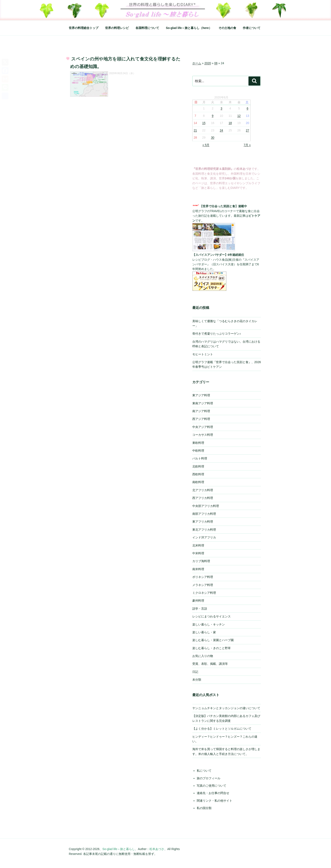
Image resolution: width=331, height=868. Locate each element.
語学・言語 (200, 609)
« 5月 (206, 145)
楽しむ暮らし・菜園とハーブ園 (213, 640)
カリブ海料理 (201, 561)
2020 (208, 63)
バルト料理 (200, 458)
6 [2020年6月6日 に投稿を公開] (247, 108)
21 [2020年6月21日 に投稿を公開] (195, 130)
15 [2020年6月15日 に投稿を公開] (204, 123)
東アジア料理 (201, 395)
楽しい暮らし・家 (204, 632)
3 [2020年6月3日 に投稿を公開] (221, 108)
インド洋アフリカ (204, 537)
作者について (252, 28)
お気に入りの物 (203, 656)
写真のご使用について (212, 786)
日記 (195, 672)
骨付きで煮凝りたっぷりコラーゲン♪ (217, 334)
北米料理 (198, 545)
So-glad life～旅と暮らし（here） (189, 28)
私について (204, 771)
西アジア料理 (201, 419)
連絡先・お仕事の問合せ (213, 793)
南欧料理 (198, 482)
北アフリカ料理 (203, 490)
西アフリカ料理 (203, 498)
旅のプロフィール (209, 778)
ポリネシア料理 (203, 577)
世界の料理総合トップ (84, 28)
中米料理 (198, 553)
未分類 (197, 680)
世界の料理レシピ (117, 28)
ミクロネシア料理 (204, 593)
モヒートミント (203, 354)
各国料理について (147, 28)
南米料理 (198, 569)
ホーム (197, 63)
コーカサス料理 (203, 435)
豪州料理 (198, 601)
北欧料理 (198, 466)
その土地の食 (227, 28)
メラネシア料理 (203, 585)
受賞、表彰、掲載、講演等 (210, 664)
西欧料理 (198, 474)
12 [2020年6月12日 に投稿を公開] (239, 116)
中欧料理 (198, 451)
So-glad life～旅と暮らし (119, 849)
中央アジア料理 (203, 427)
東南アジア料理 (203, 403)
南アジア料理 (201, 411)
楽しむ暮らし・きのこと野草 (212, 648)
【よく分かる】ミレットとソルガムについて (222, 729)
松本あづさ (157, 849)
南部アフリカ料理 (204, 514)
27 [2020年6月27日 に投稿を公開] (248, 130)
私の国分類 (204, 808)
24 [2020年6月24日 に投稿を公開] (221, 130)
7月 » (247, 145)
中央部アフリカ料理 (206, 506)
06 (216, 63)
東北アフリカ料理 (204, 530)
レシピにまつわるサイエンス (212, 616)
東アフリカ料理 (203, 522)
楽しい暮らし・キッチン (209, 624)
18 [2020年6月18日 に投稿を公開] (230, 123)
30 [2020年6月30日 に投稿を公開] (213, 138)
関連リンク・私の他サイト (214, 801)
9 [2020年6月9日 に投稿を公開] (213, 116)
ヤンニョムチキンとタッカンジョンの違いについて (226, 708)
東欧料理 (198, 443)
